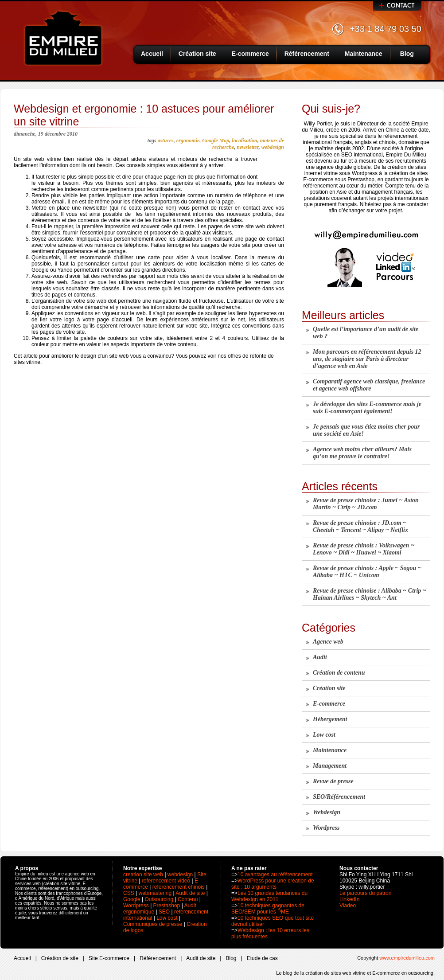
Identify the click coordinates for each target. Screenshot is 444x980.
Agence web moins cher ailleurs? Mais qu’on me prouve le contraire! (362, 453)
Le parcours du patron (365, 893)
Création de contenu (339, 673)
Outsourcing (159, 899)
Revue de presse (333, 781)
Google (132, 899)
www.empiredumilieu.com (407, 958)
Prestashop (167, 906)
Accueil (152, 54)
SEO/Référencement (339, 797)
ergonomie (188, 141)
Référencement (307, 54)
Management (330, 766)
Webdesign (327, 812)
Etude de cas (262, 958)
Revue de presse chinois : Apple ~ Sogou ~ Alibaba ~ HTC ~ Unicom (367, 572)
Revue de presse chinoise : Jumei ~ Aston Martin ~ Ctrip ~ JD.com (366, 504)
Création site (197, 54)
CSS (129, 893)
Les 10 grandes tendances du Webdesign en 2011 (269, 896)
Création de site (60, 958)
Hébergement (330, 719)
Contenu (188, 899)
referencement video (166, 881)
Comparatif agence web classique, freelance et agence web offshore (369, 385)
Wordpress (326, 828)
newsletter (247, 147)
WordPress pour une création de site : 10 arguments (273, 884)
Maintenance (364, 54)
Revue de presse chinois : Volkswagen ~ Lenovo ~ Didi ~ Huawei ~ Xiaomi (364, 549)
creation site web (143, 875)
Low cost (324, 735)
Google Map (216, 141)
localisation (244, 141)
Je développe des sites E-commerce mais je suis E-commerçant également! (367, 408)
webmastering (155, 893)
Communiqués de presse (153, 924)
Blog (407, 54)
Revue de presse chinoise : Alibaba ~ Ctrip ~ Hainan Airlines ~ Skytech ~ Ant (370, 594)
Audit (320, 657)
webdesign (273, 147)
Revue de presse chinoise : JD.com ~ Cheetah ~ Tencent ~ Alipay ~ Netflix (360, 526)
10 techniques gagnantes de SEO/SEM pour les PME (268, 909)
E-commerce (250, 54)
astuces (166, 141)
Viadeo (348, 906)
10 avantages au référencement (275, 875)
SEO (164, 912)
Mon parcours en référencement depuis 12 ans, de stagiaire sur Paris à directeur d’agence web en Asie (367, 359)
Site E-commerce (109, 958)
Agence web (328, 642)
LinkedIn (349, 899)
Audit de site (190, 893)
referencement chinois (179, 887)
